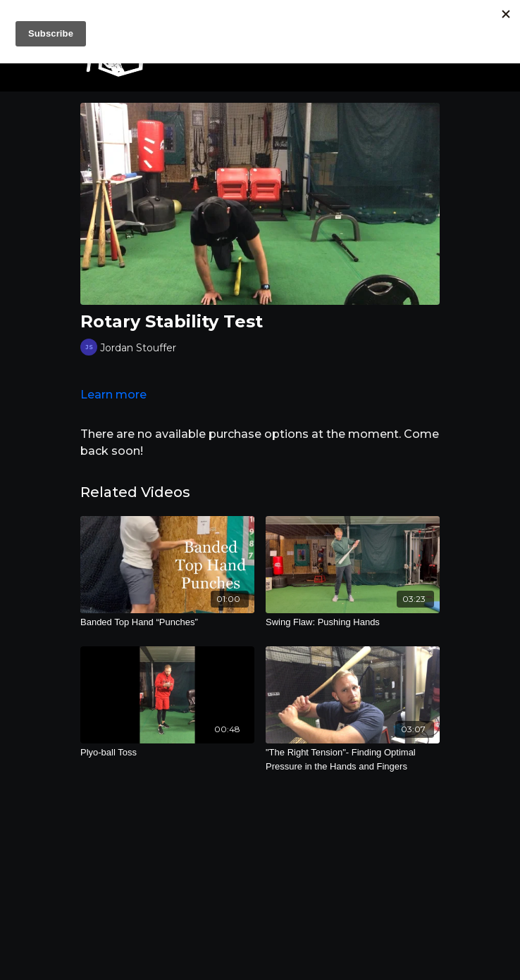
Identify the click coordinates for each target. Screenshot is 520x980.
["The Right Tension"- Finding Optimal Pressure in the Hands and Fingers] (353, 759)
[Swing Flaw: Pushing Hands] (353, 622)
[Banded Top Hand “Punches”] (167, 622)
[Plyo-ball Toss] (167, 753)
